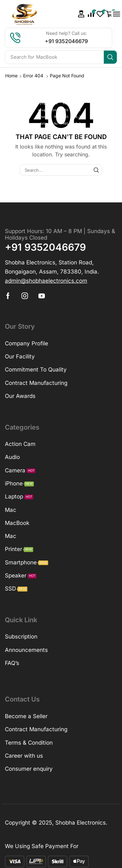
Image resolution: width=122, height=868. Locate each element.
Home (11, 76)
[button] (81, 14)
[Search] (110, 57)
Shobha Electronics (81, 823)
